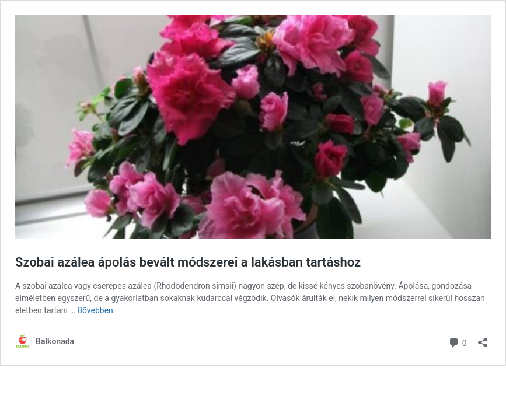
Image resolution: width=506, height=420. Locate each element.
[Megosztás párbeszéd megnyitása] (483, 339)
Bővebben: (96, 310)
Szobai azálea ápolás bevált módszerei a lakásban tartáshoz (188, 262)
